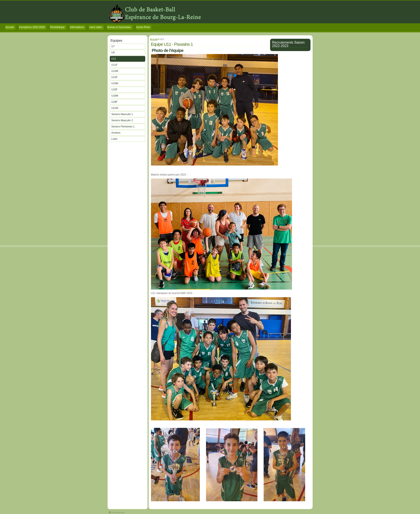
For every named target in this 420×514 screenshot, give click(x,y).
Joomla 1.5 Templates (117, 512)
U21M (115, 108)
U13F (115, 77)
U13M (115, 71)
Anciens (116, 133)
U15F (115, 90)
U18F (115, 102)
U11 (114, 59)
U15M (115, 83)
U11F (115, 65)
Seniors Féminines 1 (123, 127)
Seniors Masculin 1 (122, 114)
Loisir (115, 139)
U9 (113, 53)
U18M (115, 96)
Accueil (154, 39)
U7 (113, 46)
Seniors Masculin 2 (122, 120)
